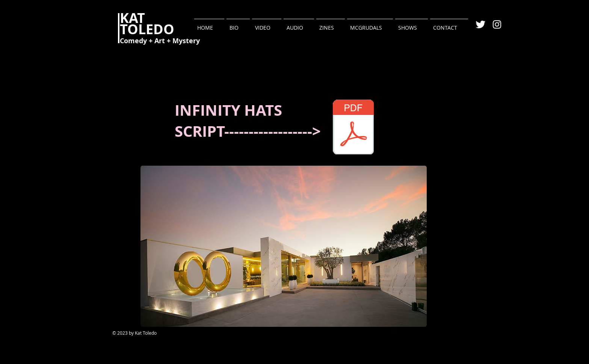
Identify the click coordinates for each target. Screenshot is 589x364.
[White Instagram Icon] (497, 24)
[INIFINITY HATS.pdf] (353, 128)
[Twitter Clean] (480, 24)
